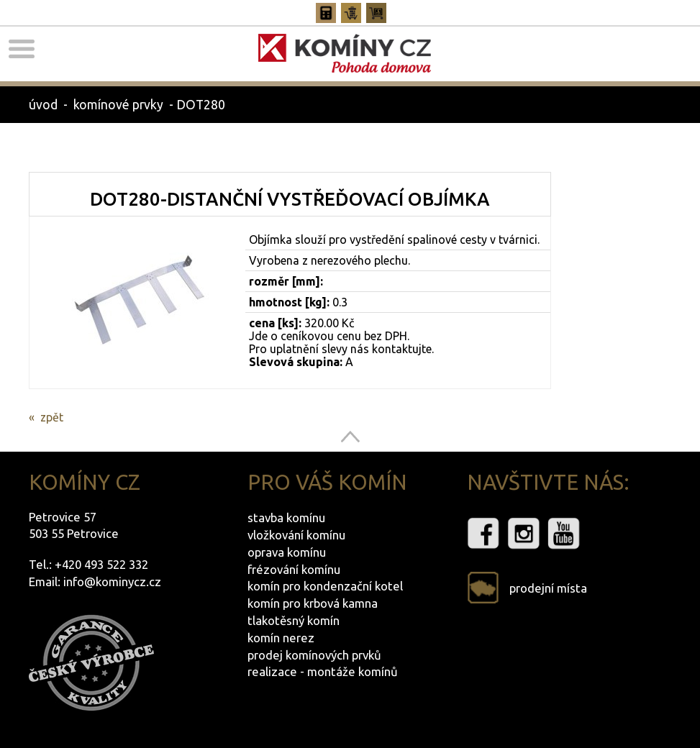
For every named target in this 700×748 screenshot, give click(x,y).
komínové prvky (118, 105)
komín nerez (281, 638)
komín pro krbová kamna (313, 603)
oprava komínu (287, 552)
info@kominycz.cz (112, 581)
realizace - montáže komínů (323, 671)
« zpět (46, 417)
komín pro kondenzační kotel (325, 586)
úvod (43, 105)
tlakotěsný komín (294, 620)
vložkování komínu (296, 535)
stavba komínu (286, 517)
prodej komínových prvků (314, 655)
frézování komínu (294, 569)
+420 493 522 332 (101, 564)
